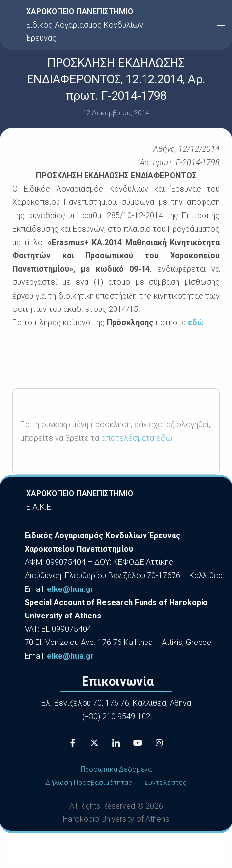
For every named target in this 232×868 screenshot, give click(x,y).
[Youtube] (138, 743)
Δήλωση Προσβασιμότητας (89, 783)
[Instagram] (159, 743)
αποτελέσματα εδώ (137, 438)
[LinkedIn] (116, 743)
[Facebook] (73, 743)
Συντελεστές (165, 783)
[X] (94, 743)
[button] (221, 25)
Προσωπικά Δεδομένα (116, 769)
